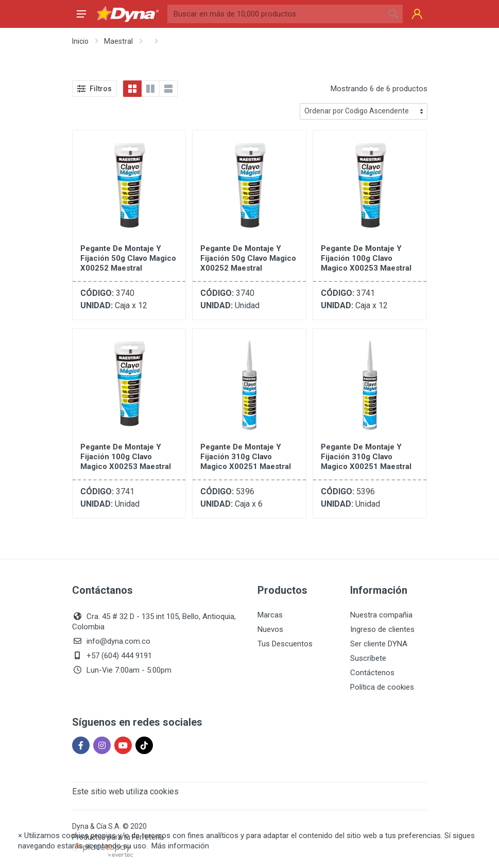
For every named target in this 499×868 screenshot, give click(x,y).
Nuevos (270, 629)
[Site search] (276, 14)
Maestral (118, 41)
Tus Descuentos (285, 644)
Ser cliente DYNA (379, 644)
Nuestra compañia (381, 615)
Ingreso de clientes (382, 629)
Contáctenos (372, 673)
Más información (180, 846)
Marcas (270, 615)
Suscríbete (368, 658)
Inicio (80, 41)
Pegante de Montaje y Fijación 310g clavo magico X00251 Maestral (246, 457)
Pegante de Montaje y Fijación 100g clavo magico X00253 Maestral (366, 258)
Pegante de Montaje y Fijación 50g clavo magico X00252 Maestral (128, 258)
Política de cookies (382, 687)
